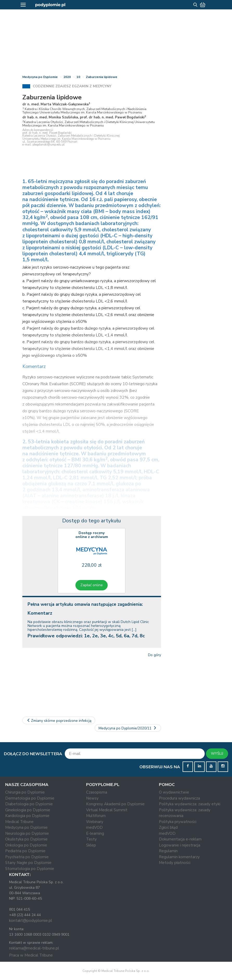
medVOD (94, 827)
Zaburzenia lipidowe (102, 77)
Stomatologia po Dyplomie (30, 869)
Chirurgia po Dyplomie (25, 792)
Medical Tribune (19, 822)
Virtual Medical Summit (107, 810)
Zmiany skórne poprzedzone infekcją (59, 721)
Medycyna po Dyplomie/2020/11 (128, 728)
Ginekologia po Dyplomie (28, 810)
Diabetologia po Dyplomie (29, 804)
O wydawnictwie (174, 792)
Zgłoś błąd (168, 827)
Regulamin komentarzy (179, 857)
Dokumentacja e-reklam (180, 839)
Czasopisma (97, 792)
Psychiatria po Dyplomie (27, 857)
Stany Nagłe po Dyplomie (28, 863)
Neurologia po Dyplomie (27, 833)
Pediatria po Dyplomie (25, 851)
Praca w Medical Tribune (31, 955)
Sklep (91, 845)
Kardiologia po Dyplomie (27, 816)
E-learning (95, 833)
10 (78, 77)
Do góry (154, 655)
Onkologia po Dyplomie (26, 845)
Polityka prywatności (178, 822)
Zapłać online (92, 585)
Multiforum (96, 816)
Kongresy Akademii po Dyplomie (115, 804)
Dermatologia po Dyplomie (30, 798)
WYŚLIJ (217, 754)
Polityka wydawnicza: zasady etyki (190, 804)
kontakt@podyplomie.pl (31, 921)
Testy (91, 839)
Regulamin (168, 851)
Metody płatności (175, 863)
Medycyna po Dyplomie (40, 77)
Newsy (92, 798)
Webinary (95, 822)
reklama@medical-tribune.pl (34, 948)
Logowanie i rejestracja (180, 845)
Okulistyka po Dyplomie (26, 839)
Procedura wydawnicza (179, 798)
